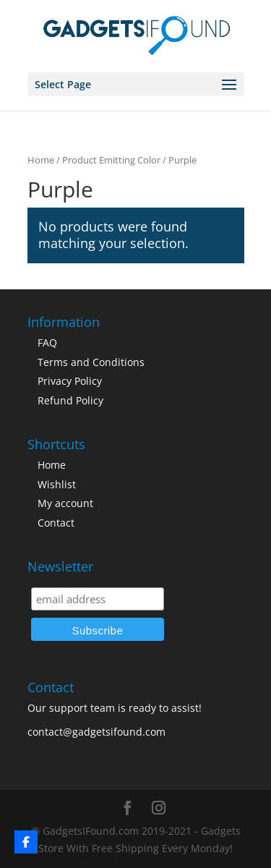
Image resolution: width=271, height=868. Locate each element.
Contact (56, 523)
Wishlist (57, 484)
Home (41, 160)
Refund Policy (70, 400)
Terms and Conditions (91, 362)
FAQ (47, 342)
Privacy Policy (70, 381)
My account (65, 503)
